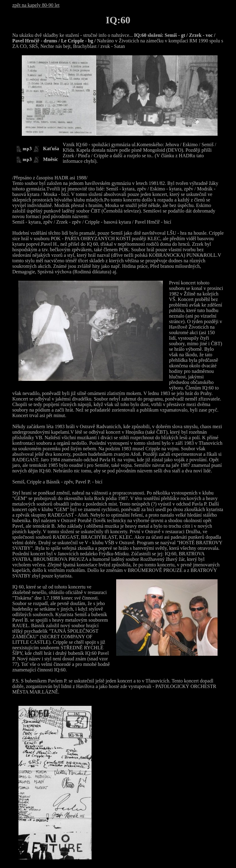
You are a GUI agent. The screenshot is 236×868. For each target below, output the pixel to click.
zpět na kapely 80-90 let (36, 5)
